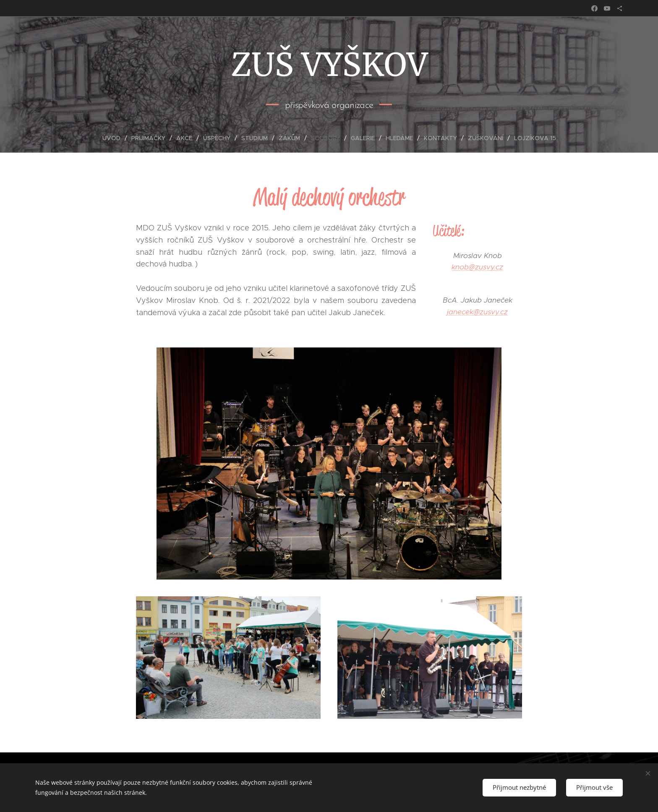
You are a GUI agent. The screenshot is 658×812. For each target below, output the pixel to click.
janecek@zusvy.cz (477, 311)
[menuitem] (115, 138)
